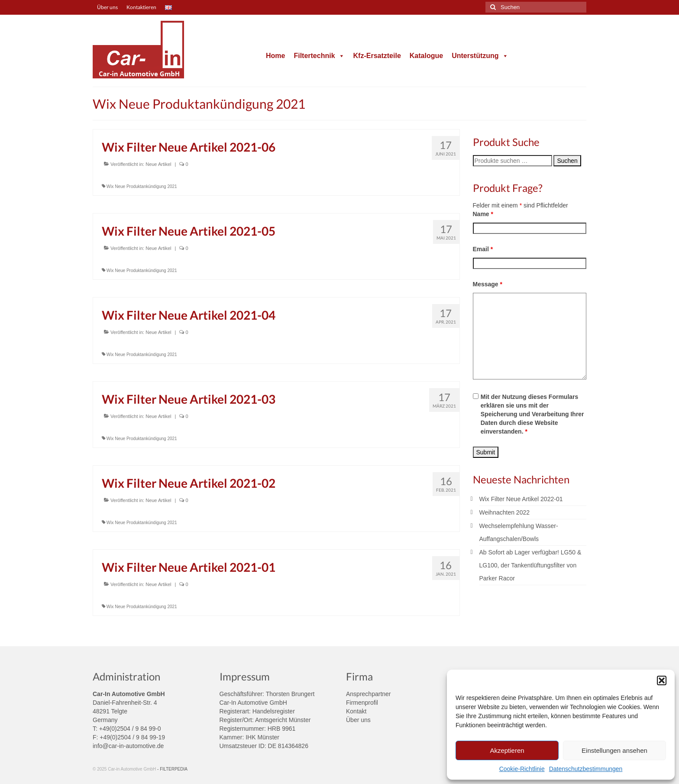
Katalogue (426, 56)
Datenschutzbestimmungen (586, 769)
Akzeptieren (507, 750)
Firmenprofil (362, 703)
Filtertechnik (319, 56)
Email (483, 249)
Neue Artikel (158, 164)
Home (275, 56)
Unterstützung (480, 56)
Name (483, 214)
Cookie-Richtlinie (522, 769)
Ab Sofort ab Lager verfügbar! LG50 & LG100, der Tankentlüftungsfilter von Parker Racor (530, 565)
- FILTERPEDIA (172, 769)
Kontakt (356, 711)
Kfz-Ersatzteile (377, 56)
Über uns (358, 720)
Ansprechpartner (369, 694)
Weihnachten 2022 (505, 512)
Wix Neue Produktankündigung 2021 (142, 186)
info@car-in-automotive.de (128, 746)
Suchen (567, 161)
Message (488, 284)
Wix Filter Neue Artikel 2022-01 (521, 499)
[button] (662, 680)
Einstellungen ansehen (614, 750)
